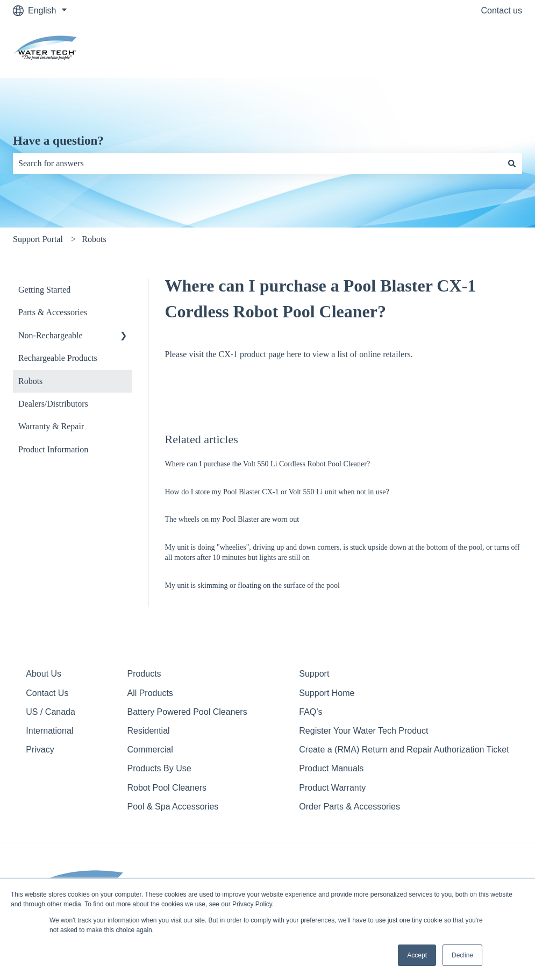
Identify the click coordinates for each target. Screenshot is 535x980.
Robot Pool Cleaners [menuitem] (167, 788)
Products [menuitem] (144, 674)
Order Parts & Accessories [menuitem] (349, 807)
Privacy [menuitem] (40, 750)
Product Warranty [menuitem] (332, 788)
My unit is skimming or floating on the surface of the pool (252, 585)
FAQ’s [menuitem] (311, 712)
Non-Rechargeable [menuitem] (51, 335)
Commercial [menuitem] (150, 750)
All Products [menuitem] (150, 693)
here (294, 354)
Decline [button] (462, 955)
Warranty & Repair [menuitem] (51, 426)
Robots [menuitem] (30, 381)
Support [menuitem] (314, 674)
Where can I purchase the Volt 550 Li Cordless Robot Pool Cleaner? (268, 464)
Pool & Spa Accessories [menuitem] (173, 807)
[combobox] (257, 164)
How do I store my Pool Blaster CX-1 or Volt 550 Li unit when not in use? (277, 492)
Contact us (502, 10)
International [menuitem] (49, 731)
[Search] (512, 164)
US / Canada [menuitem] (51, 712)
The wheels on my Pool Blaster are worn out (232, 519)
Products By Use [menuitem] (159, 768)
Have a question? (58, 141)
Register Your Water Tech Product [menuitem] (363, 731)
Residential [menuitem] (148, 731)
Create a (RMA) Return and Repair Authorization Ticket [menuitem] (404, 750)
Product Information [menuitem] (53, 449)
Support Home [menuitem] (327, 693)
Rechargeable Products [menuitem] (58, 358)
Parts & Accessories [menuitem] (53, 312)
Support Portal (38, 239)
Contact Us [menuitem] (47, 693)
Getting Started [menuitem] (44, 290)
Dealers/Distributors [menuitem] (53, 404)
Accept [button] (417, 955)
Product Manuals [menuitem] (331, 768)
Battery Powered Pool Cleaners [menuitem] (187, 712)
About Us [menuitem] (44, 674)
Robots (94, 239)
